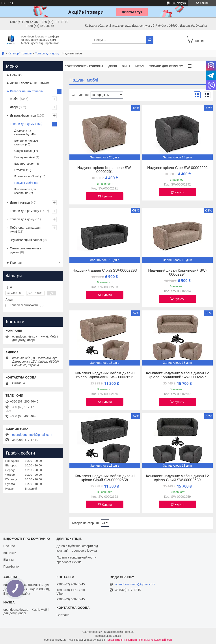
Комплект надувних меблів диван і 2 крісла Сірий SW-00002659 (177, 478)
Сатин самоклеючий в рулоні (26, 250)
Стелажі (20, 170)
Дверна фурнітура (23, 115)
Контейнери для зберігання (25, 191)
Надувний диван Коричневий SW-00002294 (177, 273)
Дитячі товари (20, 202)
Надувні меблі (24, 183)
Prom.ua (129, 632)
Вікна (126, 66)
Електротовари (24, 164)
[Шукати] (150, 40)
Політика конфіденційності (156, 640)
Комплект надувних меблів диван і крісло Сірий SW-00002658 (105, 478)
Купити (107, 196)
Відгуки (8, 560)
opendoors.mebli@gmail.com (32, 435)
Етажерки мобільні (27, 176)
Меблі (140, 66)
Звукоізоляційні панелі (26, 240)
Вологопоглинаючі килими (26, 143)
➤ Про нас (14, 263)
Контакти (10, 553)
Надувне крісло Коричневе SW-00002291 (105, 170)
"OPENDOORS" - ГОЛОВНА (84, 66)
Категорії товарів (20, 53)
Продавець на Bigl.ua (108, 636)
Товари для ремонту (166, 66)
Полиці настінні (24, 157)
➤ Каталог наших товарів (25, 91)
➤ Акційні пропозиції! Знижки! (28, 83)
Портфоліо (11, 566)
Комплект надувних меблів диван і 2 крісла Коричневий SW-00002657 (177, 375)
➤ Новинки (14, 75)
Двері (113, 66)
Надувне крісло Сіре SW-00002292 (177, 168)
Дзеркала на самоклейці (23, 132)
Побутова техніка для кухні (25, 230)
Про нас (9, 546)
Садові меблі (23, 151)
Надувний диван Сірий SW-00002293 (105, 271)
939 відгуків (179, 3)
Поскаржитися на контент (121, 640)
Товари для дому (47, 53)
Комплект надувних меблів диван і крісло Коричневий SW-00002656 (105, 375)
